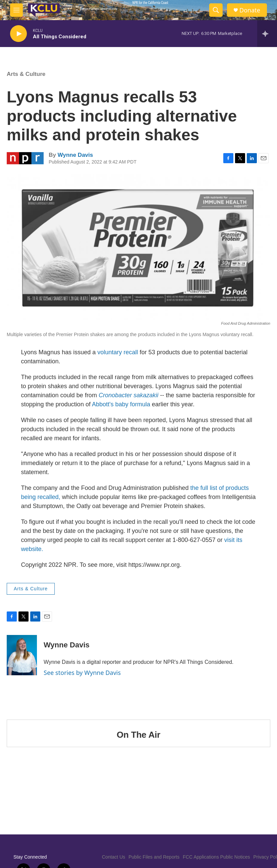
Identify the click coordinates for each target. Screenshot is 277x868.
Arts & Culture (26, 74)
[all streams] (267, 34)
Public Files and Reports (154, 857)
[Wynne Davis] (22, 655)
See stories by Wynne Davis (82, 673)
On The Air (139, 735)
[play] (18, 34)
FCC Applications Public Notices (217, 857)
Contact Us (114, 857)
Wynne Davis (75, 155)
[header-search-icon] (216, 10)
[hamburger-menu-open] (16, 10)
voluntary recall (118, 352)
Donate (250, 10)
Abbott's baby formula (121, 404)
